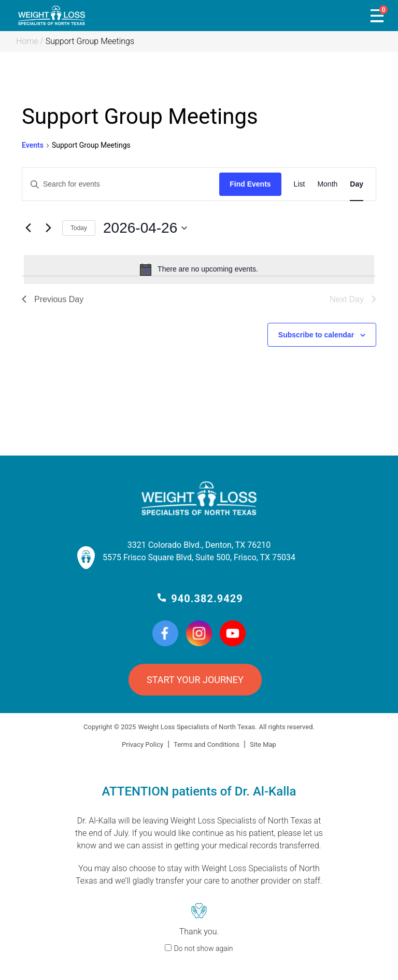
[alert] (199, 269)
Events (33, 145)
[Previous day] (28, 228)
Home (27, 41)
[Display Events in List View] (300, 184)
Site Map (263, 744)
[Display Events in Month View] (327, 184)
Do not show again (203, 948)
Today (79, 228)
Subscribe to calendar (316, 335)
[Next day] (48, 228)
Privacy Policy (143, 744)
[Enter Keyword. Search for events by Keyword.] (121, 184)
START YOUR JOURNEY (195, 680)
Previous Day (53, 299)
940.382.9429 (207, 599)
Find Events (250, 184)
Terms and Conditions (207, 744)
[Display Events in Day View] (357, 184)
